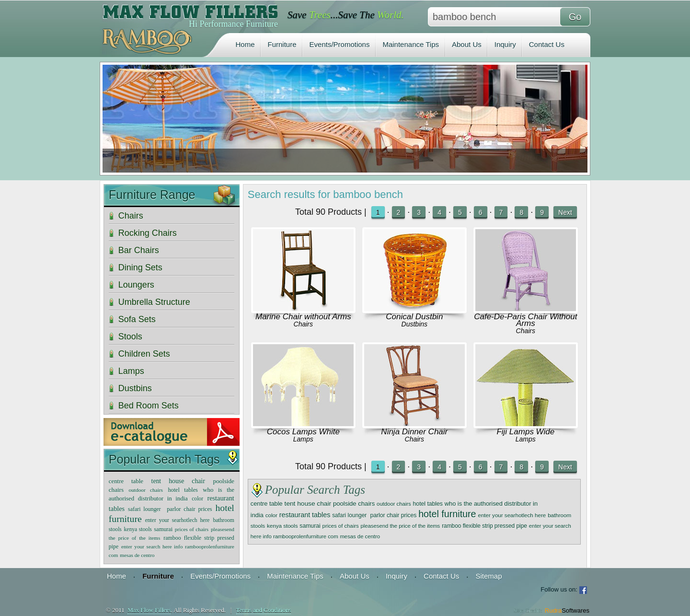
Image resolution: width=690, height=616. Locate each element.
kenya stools (282, 526)
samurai (310, 526)
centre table (267, 504)
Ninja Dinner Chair (414, 432)
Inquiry (505, 44)
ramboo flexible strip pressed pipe (484, 526)
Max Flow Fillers (149, 610)
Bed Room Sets (149, 406)
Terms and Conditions (264, 610)
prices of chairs (341, 526)
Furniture (282, 44)
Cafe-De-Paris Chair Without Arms (525, 320)
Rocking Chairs (148, 233)
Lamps (303, 439)
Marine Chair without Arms (303, 317)
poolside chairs (354, 504)
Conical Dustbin (414, 317)
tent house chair (308, 504)
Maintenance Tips (411, 44)
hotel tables (428, 504)
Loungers (136, 285)
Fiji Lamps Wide (525, 432)
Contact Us (547, 44)
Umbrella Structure (154, 302)
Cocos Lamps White (303, 432)
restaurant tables (305, 515)
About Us (467, 44)
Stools (130, 337)
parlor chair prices (393, 515)
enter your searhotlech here (512, 515)
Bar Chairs (139, 250)
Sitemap (489, 576)
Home (245, 44)
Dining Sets (140, 267)
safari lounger (350, 515)
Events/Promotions (340, 44)
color (271, 515)
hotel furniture (447, 514)
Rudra (567, 610)
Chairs (303, 324)
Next (565, 212)
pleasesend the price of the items (400, 526)
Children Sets (144, 354)
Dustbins (414, 324)
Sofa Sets (137, 319)
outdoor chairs (394, 504)
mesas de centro (360, 536)
